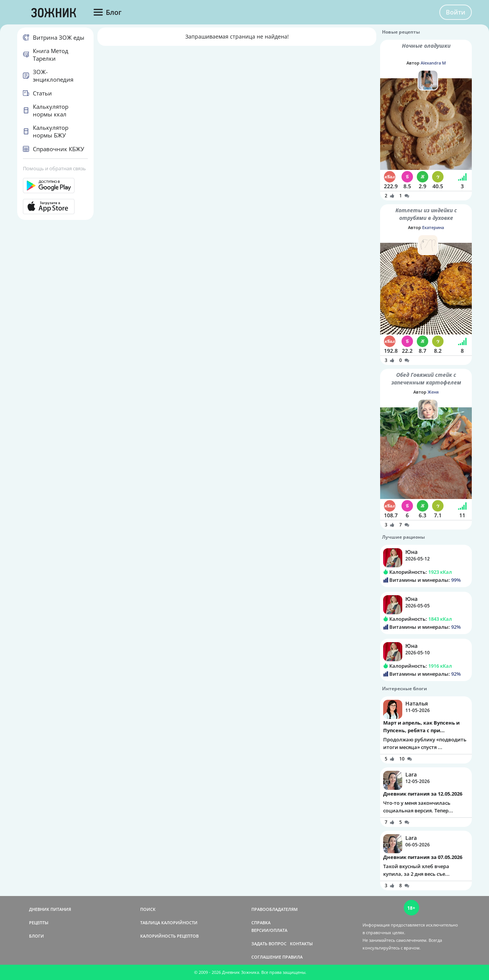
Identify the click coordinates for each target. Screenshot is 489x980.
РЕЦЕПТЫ (39, 923)
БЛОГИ (36, 936)
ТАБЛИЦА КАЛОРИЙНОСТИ (169, 923)
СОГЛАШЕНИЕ (266, 957)
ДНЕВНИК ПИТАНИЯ (50, 909)
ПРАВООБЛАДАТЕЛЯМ (274, 909)
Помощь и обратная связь (54, 168)
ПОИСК (148, 909)
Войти (456, 12)
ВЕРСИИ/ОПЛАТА (269, 930)
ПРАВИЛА (292, 957)
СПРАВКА (261, 923)
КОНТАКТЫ (301, 944)
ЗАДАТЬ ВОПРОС (269, 944)
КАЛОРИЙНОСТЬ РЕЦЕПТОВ (169, 936)
